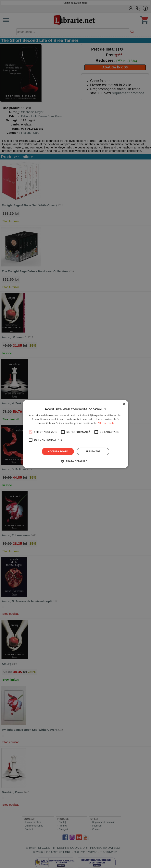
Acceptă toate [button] (58, 451)
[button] (75, 461)
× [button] (124, 404)
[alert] (75, 434)
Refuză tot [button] (93, 451)
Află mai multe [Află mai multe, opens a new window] (106, 423)
